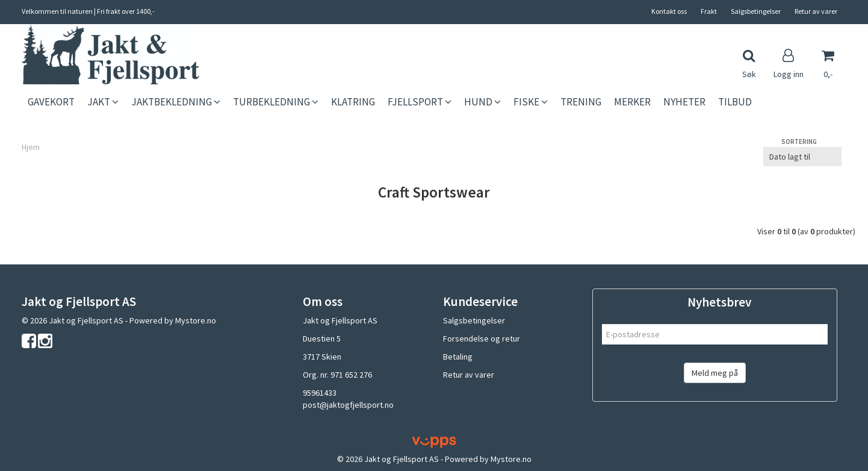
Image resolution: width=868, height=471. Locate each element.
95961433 (320, 393)
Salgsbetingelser (756, 11)
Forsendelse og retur (482, 338)
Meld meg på (715, 373)
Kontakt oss (669, 11)
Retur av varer (816, 11)
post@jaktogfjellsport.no (348, 405)
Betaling (458, 357)
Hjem (31, 147)
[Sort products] (802, 157)
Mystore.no (196, 320)
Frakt (709, 11)
